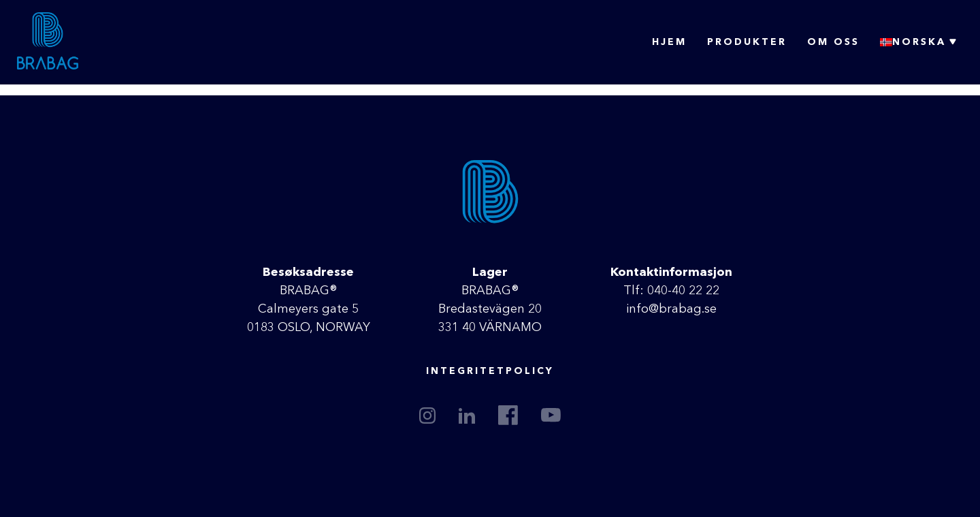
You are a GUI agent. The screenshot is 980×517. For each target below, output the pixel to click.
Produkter (747, 42)
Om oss (833, 42)
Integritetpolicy (490, 371)
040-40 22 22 (683, 291)
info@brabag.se (671, 309)
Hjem (669, 42)
